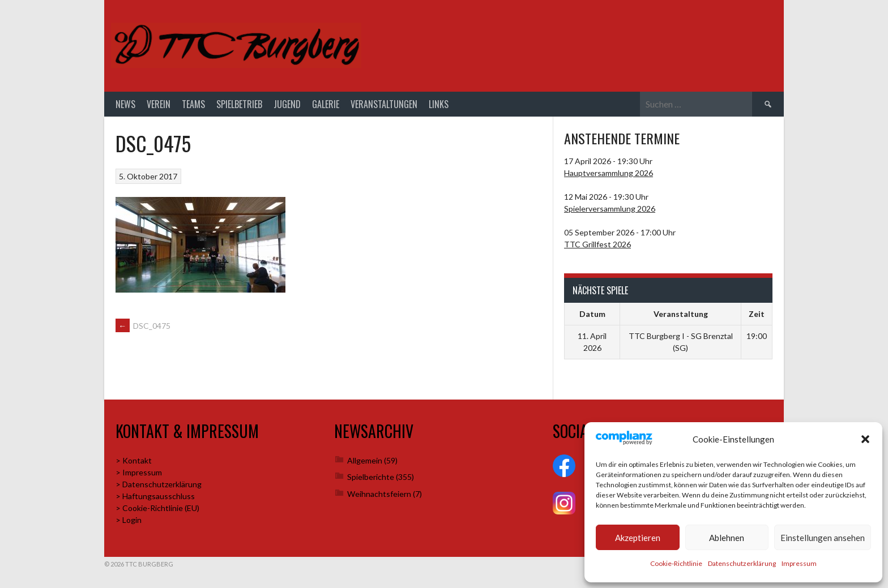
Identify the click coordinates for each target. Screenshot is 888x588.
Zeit (757, 314)
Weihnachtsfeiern (379, 494)
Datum (592, 314)
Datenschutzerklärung (742, 563)
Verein (159, 104)
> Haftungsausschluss (155, 496)
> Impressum (139, 472)
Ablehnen (727, 538)
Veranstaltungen (384, 104)
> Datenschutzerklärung (159, 484)
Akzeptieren (638, 538)
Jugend (287, 104)
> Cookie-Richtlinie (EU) (157, 508)
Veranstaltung (681, 314)
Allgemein (365, 460)
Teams (193, 104)
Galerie (326, 104)
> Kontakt (134, 460)
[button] (865, 439)
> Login (129, 520)
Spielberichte (371, 477)
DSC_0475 (143, 326)
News (125, 104)
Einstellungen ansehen (823, 538)
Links (439, 104)
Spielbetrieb (239, 104)
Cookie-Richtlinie (676, 563)
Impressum (799, 563)
